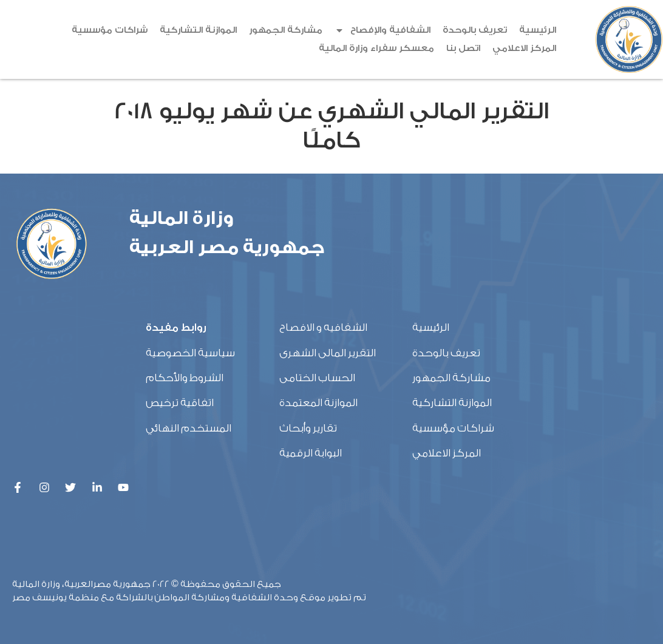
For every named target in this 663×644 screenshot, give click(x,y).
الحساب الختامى (317, 378)
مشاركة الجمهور (286, 30)
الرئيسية (538, 30)
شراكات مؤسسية (110, 30)
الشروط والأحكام (185, 378)
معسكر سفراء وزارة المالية (376, 48)
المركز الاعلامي (524, 48)
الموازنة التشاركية (198, 30)
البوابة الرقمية (311, 453)
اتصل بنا (463, 48)
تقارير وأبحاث (308, 428)
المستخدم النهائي (189, 428)
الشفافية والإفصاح (382, 30)
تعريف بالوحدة (475, 30)
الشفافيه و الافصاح (323, 327)
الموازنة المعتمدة (318, 403)
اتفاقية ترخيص (180, 403)
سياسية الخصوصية (190, 353)
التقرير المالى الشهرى (328, 353)
